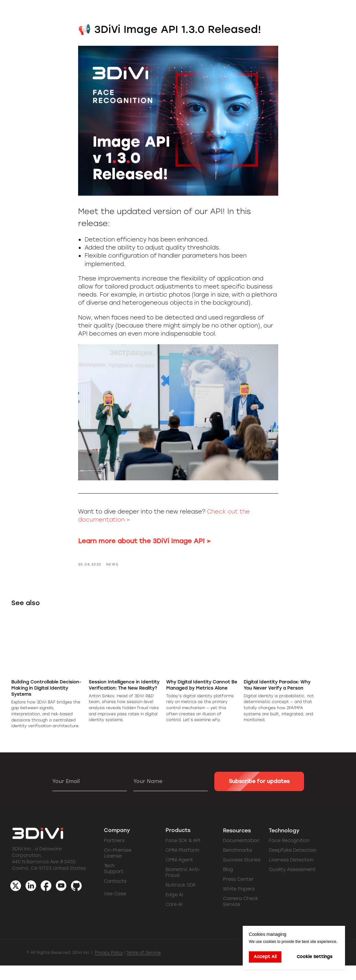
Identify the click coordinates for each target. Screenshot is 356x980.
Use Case (115, 908)
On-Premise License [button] (118, 868)
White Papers (239, 903)
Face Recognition (289, 855)
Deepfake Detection (293, 865)
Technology (284, 845)
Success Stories (242, 874)
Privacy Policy (109, 967)
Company (117, 845)
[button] (321, 13)
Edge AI (174, 909)
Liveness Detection (291, 874)
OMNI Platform (182, 865)
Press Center (238, 894)
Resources (237, 845)
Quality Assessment (292, 884)
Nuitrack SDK (181, 900)
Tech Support (114, 883)
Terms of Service (144, 967)
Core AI (174, 919)
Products (178, 845)
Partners (114, 855)
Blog (228, 884)
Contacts (115, 896)
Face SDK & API (183, 855)
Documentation (241, 855)
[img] (61, 900)
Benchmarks (238, 865)
